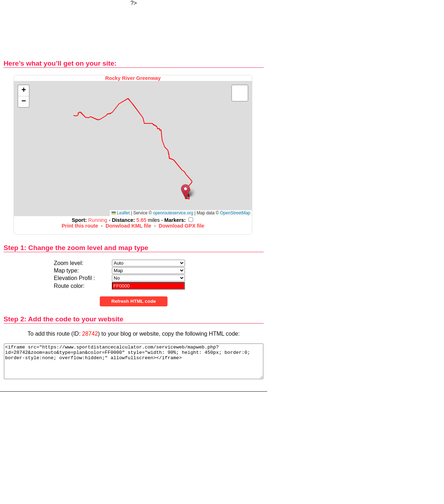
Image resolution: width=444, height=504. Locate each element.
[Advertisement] (134, 29)
